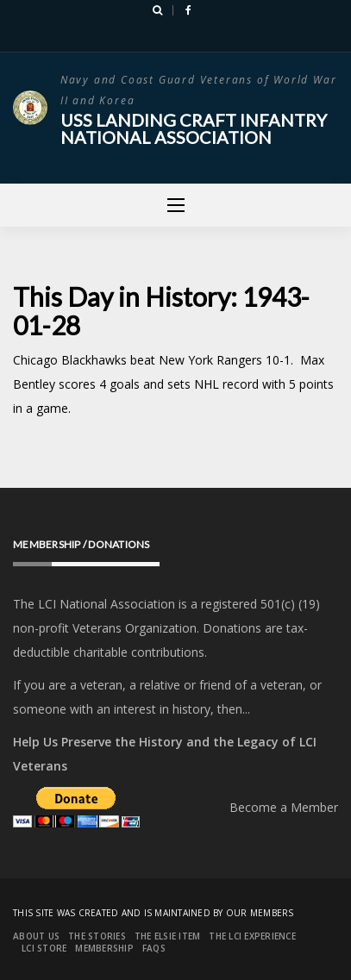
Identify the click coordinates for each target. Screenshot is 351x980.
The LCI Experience (252, 936)
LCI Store (44, 948)
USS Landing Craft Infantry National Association (194, 128)
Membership (104, 948)
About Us (36, 936)
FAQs (154, 948)
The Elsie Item (168, 936)
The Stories (97, 936)
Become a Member (284, 807)
